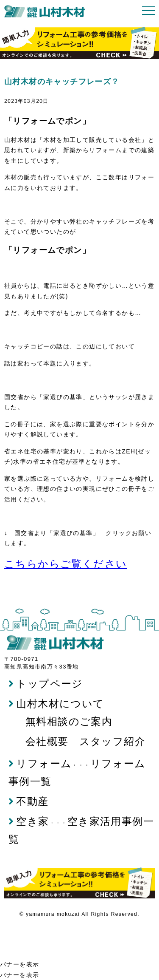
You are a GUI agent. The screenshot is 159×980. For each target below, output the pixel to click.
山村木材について (56, 704)
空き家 (29, 821)
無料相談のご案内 (69, 721)
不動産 (29, 801)
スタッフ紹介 (112, 741)
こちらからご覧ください (66, 564)
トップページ (46, 684)
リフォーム (40, 763)
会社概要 (47, 741)
